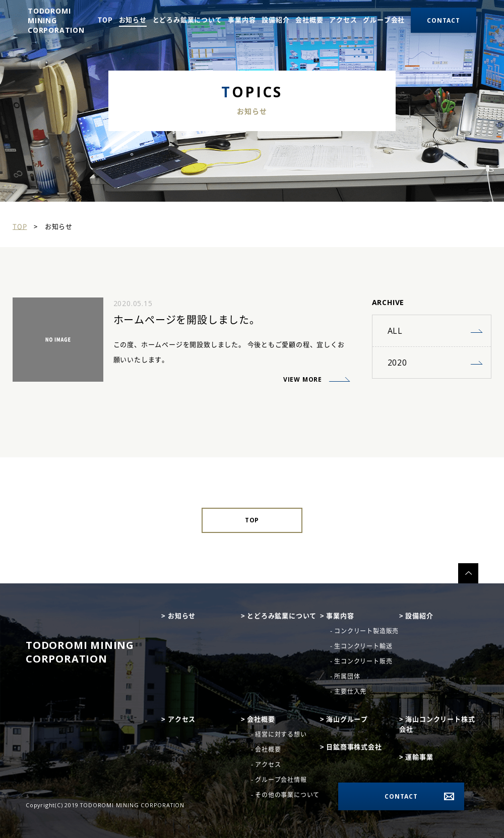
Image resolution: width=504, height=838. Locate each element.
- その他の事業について (286, 795)
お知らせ (133, 20)
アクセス (343, 20)
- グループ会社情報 (279, 780)
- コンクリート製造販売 (365, 631)
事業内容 (242, 20)
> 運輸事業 (416, 757)
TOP (105, 20)
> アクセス (178, 719)
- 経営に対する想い (279, 734)
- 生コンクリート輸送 (361, 646)
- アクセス (266, 764)
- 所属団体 (345, 676)
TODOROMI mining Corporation (80, 652)
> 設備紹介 (416, 616)
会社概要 (309, 20)
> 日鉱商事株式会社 (351, 747)
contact (444, 20)
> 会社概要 (258, 719)
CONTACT (401, 796)
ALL (395, 331)
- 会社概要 (266, 749)
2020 (397, 363)
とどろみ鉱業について (187, 20)
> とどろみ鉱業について (279, 616)
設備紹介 (275, 20)
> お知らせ (178, 616)
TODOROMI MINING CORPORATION (56, 20)
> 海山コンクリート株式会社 (437, 724)
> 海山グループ (344, 719)
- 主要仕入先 (349, 691)
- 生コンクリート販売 (361, 661)
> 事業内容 (337, 616)
